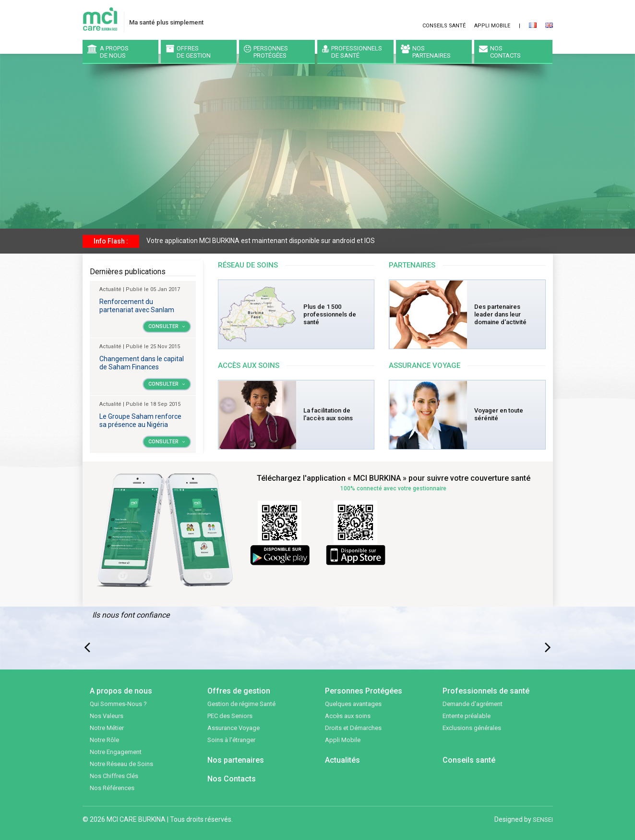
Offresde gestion (188, 52)
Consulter (167, 326)
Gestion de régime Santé (241, 704)
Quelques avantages (353, 704)
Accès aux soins (348, 716)
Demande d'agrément (473, 704)
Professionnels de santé (352, 52)
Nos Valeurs (107, 716)
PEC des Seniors (230, 716)
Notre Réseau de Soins (121, 764)
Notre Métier (107, 728)
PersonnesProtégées (266, 52)
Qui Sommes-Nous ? (118, 704)
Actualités (342, 760)
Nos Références (112, 788)
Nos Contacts (232, 779)
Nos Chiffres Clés (114, 776)
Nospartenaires (426, 52)
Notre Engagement (116, 752)
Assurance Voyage (234, 728)
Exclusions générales (472, 728)
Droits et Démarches (353, 728)
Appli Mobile (492, 26)
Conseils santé (444, 26)
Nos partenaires (236, 760)
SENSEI (543, 820)
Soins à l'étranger (231, 740)
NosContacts (500, 52)
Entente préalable (467, 716)
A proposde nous (108, 52)
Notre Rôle (104, 740)
